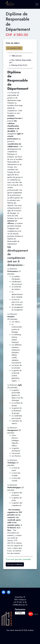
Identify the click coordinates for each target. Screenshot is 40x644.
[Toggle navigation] (37, 4)
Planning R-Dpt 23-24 (18, 65)
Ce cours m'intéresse (15, 564)
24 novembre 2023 (14, 48)
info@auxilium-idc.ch (20, 605)
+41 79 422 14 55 (20, 602)
